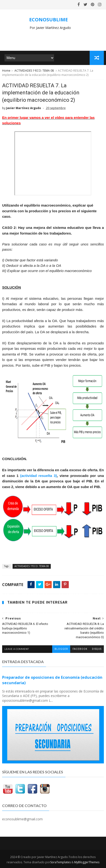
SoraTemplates (60, 862)
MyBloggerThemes (87, 862)
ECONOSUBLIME (48, 20)
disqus (97, 649)
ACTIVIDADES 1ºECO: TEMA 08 (34, 71)
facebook (80, 649)
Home (6, 71)
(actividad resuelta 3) (39, 476)
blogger (61, 649)
